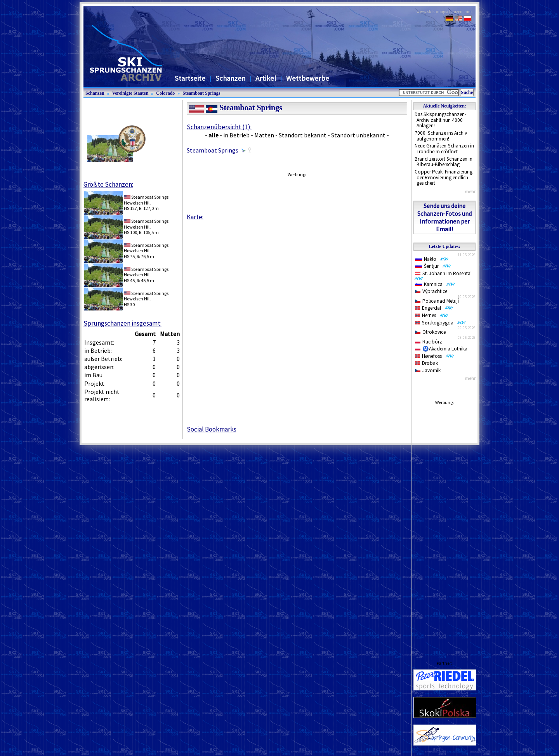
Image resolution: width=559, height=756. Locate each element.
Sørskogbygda (440, 323)
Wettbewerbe (308, 78)
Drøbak (426, 363)
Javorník (428, 370)
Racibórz (429, 342)
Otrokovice (430, 332)
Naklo (432, 259)
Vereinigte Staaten (130, 93)
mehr (470, 192)
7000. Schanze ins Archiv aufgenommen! (441, 136)
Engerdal (434, 308)
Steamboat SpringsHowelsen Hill (146, 200)
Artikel (266, 78)
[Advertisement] (444, 525)
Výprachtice (431, 291)
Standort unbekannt (358, 135)
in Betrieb (236, 135)
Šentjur (433, 266)
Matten (264, 135)
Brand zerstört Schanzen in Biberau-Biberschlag (444, 162)
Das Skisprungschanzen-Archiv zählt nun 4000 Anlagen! (440, 120)
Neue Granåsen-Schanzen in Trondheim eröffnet (444, 149)
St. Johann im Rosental (445, 275)
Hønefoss (435, 356)
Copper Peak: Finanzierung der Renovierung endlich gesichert (444, 177)
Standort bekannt (303, 135)
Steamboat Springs (201, 93)
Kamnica (435, 284)
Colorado (165, 93)
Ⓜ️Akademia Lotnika (441, 349)
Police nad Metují (437, 301)
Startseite (190, 78)
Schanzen (230, 78)
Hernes (432, 315)
